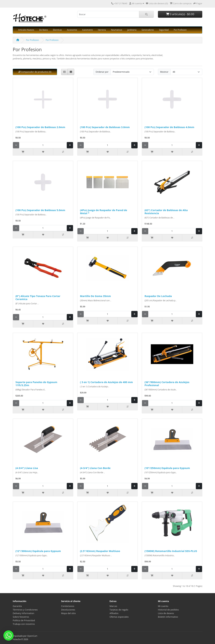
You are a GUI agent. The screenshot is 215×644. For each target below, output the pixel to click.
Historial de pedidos (168, 610)
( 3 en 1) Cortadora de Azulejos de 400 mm (106, 382)
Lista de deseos (166, 613)
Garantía (17, 606)
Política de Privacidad (24, 620)
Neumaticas (117, 30)
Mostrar (164, 72)
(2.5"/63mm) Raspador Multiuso (100, 551)
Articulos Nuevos (26, 30)
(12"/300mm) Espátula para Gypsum (38, 551)
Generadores (148, 30)
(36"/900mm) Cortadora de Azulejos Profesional (167, 384)
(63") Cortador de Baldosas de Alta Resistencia (166, 212)
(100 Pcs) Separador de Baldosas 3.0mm (105, 127)
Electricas (57, 30)
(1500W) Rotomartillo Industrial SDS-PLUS (171, 551)
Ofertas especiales (119, 617)
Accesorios (72, 30)
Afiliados (114, 613)
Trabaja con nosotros (24, 624)
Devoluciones (68, 610)
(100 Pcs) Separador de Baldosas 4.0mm (169, 127)
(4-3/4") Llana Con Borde (95, 468)
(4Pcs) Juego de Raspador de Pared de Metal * (104, 212)
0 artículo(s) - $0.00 (180, 14)
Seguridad (164, 30)
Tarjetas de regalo (119, 610)
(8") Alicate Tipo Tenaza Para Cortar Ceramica (38, 298)
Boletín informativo (168, 617)
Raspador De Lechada (158, 296)
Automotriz (88, 30)
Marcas (113, 606)
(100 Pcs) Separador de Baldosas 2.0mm (40, 127)
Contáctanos (68, 606)
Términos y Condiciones (25, 610)
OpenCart (32, 636)
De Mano (44, 30)
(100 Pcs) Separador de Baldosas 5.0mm (40, 210)
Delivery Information (23, 613)
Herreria (102, 30)
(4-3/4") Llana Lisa (27, 468)
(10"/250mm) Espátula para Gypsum (167, 468)
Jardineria (132, 30)
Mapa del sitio (68, 613)
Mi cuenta (163, 606)
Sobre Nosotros (21, 617)
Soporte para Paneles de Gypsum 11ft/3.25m (36, 384)
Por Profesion (180, 30)
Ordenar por (102, 72)
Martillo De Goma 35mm (95, 296)
